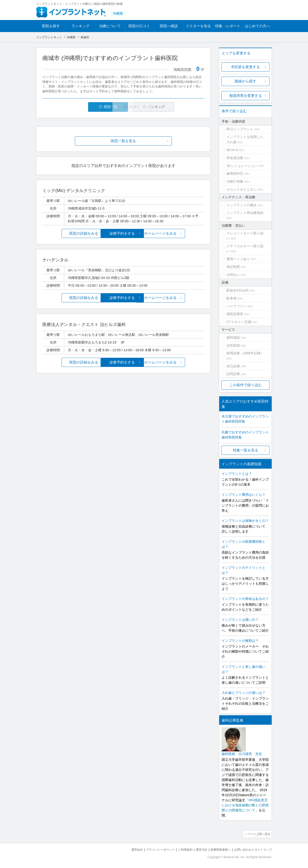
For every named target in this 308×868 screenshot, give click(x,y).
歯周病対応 (235, 173)
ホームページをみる (177, 234)
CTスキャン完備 (239, 322)
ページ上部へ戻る (258, 834)
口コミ (126, 107)
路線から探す (245, 81)
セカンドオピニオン (242, 189)
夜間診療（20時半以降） (245, 353)
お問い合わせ (241, 849)
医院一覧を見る (123, 141)
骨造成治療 (235, 158)
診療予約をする (123, 234)
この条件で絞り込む (246, 385)
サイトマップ (263, 849)
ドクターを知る (198, 26)
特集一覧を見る (246, 450)
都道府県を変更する (246, 96)
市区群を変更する (245, 67)
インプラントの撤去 (242, 205)
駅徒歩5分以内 (237, 290)
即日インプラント (240, 129)
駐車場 (231, 298)
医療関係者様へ (217, 849)
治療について (110, 26)
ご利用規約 (179, 849)
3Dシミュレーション (242, 166)
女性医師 (233, 345)
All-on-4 (232, 150)
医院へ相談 (169, 26)
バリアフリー (237, 306)
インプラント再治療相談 (245, 213)
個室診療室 (235, 314)
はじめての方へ (257, 26)
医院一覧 (76, 107)
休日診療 (233, 366)
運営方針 (197, 849)
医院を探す (51, 26)
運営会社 (128, 849)
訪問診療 (233, 374)
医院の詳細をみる (69, 234)
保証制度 (233, 267)
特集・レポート (228, 26)
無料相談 (233, 338)
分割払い (233, 275)
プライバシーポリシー (153, 849)
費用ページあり (238, 259)
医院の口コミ (139, 26)
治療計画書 (235, 181)
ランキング (80, 26)
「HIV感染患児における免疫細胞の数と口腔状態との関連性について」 (245, 805)
